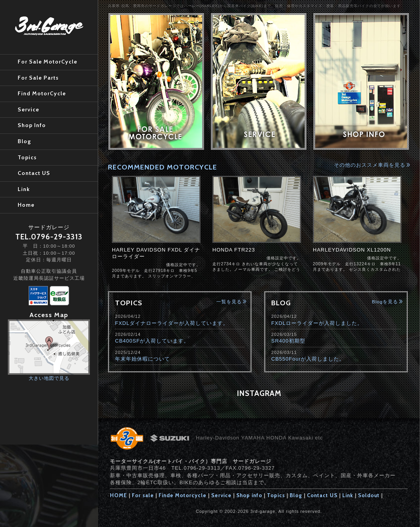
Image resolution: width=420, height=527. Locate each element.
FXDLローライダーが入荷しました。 (317, 323)
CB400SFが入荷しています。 (152, 341)
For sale (143, 495)
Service (221, 495)
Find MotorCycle (42, 93)
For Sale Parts (38, 78)
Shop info (249, 495)
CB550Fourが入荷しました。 (308, 359)
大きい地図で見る (49, 378)
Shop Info (32, 125)
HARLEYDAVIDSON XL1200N (352, 250)
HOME (119, 495)
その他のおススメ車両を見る (370, 165)
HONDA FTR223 (234, 250)
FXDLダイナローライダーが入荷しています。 (172, 323)
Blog (296, 495)
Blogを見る (385, 302)
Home (26, 205)
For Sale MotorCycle (47, 62)
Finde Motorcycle (183, 495)
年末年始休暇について (142, 359)
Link (348, 495)
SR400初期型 (288, 341)
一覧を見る (229, 302)
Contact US (322, 495)
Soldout (369, 495)
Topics (276, 495)
